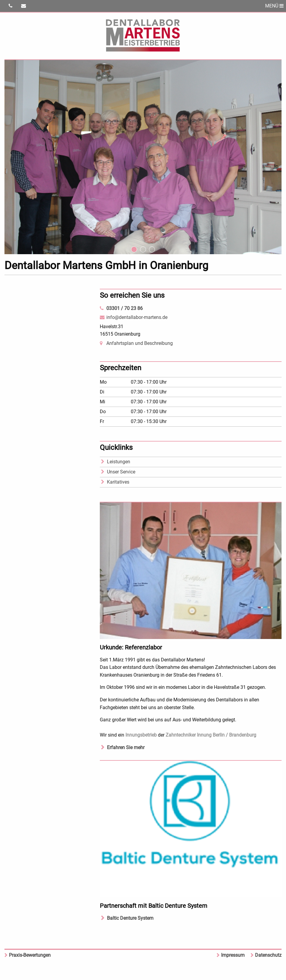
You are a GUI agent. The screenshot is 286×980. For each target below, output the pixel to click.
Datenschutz (268, 955)
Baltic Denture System (130, 918)
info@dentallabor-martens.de (137, 317)
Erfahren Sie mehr (126, 747)
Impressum (233, 955)
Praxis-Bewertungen (30, 955)
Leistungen (119, 462)
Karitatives (118, 482)
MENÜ (274, 6)
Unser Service (121, 472)
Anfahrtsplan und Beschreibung (140, 343)
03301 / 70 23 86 (125, 308)
